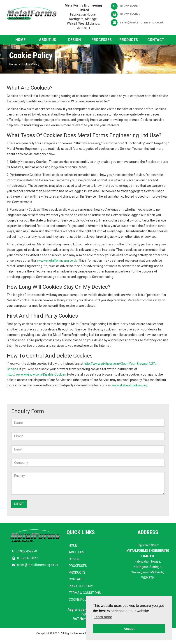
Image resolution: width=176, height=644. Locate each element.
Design (74, 40)
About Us (47, 40)
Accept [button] (129, 629)
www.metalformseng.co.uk (58, 261)
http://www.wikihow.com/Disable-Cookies (36, 374)
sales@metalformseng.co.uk (137, 22)
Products (129, 40)
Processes (102, 40)
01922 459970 (126, 6)
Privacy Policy (81, 586)
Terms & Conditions (85, 593)
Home (20, 40)
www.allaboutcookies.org (129, 385)
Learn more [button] (103, 617)
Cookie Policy (30, 64)
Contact (156, 40)
